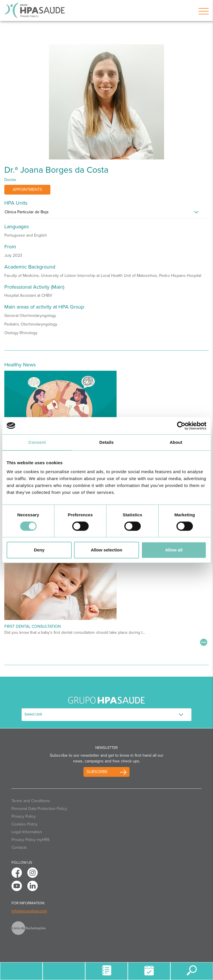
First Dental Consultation (33, 626)
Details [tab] (106, 442)
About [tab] (176, 442)
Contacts (19, 847)
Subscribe (97, 772)
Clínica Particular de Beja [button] (26, 212)
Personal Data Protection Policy (39, 809)
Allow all (174, 550)
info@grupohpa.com (29, 911)
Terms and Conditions (31, 801)
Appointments (27, 190)
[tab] (106, 214)
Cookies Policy (24, 824)
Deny (39, 550)
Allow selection (106, 550)
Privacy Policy (24, 816)
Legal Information (27, 832)
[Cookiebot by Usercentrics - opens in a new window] (181, 426)
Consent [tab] (37, 442)
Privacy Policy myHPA (31, 840)
